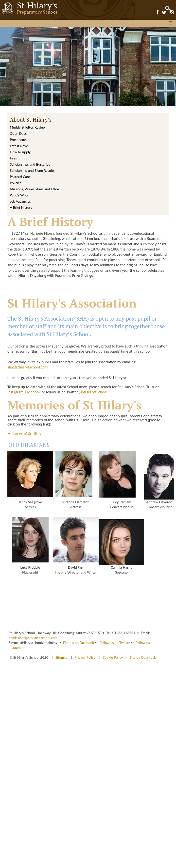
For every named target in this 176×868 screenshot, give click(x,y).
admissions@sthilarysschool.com (33, 638)
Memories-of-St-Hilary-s (26, 434)
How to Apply (20, 152)
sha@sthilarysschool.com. (28, 367)
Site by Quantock (142, 657)
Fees (13, 158)
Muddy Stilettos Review (28, 127)
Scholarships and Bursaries (30, 164)
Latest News (19, 146)
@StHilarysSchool (93, 392)
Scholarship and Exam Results (32, 170)
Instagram (15, 392)
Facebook (33, 392)
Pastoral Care (20, 177)
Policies (16, 183)
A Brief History (21, 207)
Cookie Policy (113, 657)
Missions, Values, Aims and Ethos (35, 189)
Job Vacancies (20, 201)
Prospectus (18, 140)
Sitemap (62, 657)
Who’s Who (19, 195)
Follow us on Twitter (115, 643)
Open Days (18, 133)
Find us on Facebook (78, 643)
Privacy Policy (85, 657)
